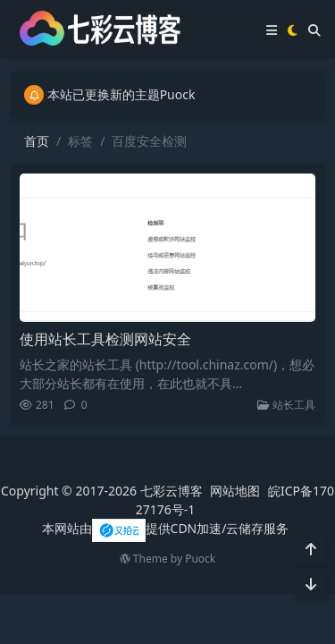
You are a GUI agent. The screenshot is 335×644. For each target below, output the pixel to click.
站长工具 (286, 405)
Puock (200, 559)
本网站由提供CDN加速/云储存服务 (166, 528)
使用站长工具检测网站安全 (105, 339)
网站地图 (235, 491)
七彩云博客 (172, 491)
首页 (37, 141)
